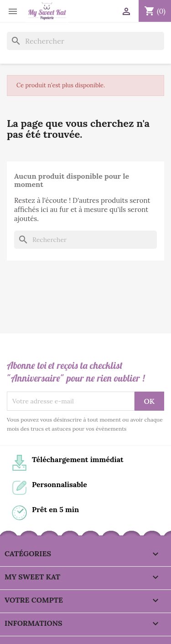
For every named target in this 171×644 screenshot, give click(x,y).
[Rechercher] (85, 41)
